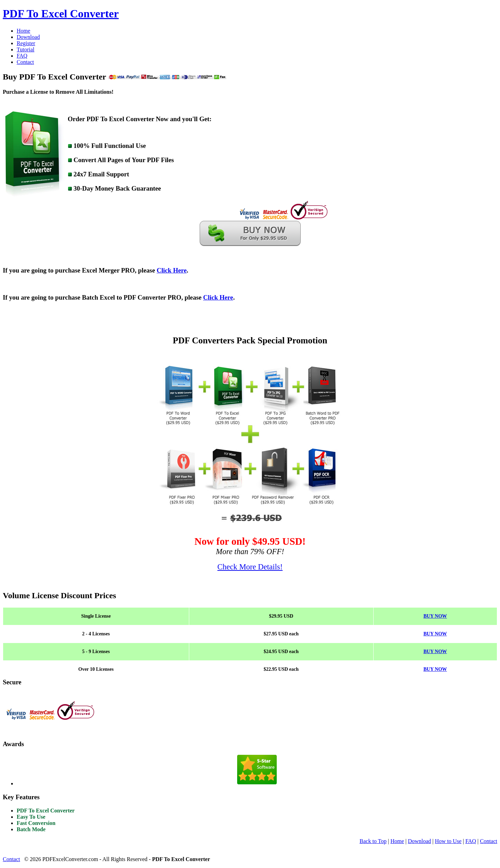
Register (26, 43)
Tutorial (26, 49)
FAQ (22, 56)
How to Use (448, 841)
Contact (25, 62)
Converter (61, 14)
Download (28, 37)
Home (23, 31)
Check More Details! (250, 567)
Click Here (172, 270)
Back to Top (373, 841)
